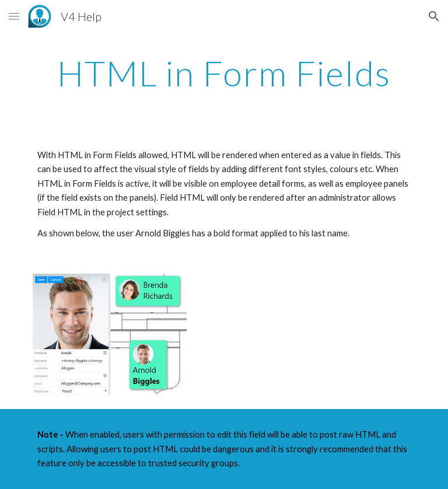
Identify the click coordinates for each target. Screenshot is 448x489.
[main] (224, 73)
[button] (14, 16)
